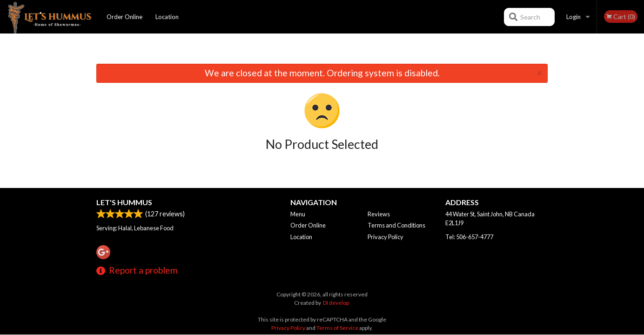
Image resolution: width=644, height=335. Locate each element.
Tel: (469, 237)
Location (167, 17)
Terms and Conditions (396, 225)
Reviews (379, 214)
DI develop (336, 303)
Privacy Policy (386, 237)
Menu (298, 214)
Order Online (124, 17)
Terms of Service (337, 328)
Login (574, 17)
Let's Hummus (124, 202)
